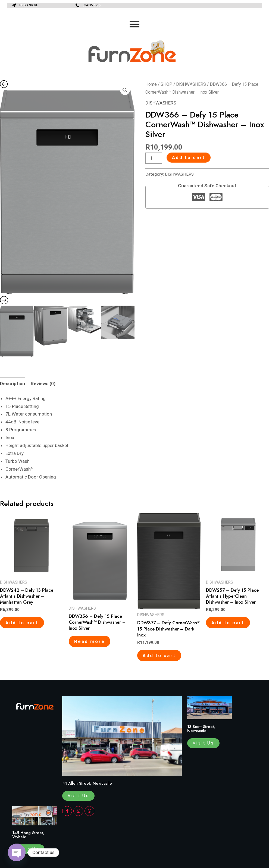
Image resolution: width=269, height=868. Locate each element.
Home (151, 84)
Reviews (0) (43, 384)
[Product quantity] (154, 158)
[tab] (12, 384)
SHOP (166, 84)
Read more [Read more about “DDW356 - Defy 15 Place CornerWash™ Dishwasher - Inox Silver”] (90, 641)
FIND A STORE (28, 5)
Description (12, 384)
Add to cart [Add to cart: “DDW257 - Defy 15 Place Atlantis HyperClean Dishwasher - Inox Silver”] (228, 623)
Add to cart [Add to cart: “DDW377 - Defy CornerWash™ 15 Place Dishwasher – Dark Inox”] (159, 655)
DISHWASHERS (191, 84)
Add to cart (189, 157)
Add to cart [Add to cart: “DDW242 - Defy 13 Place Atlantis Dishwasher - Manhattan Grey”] (22, 623)
